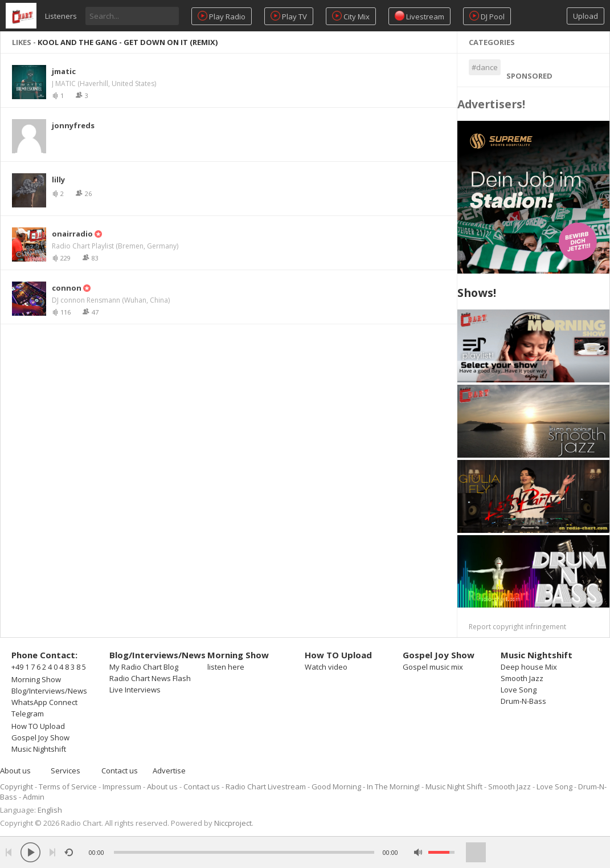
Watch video (326, 667)
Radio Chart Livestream (266, 787)
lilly (58, 180)
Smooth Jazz (522, 678)
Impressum (122, 787)
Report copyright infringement (517, 627)
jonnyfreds (73, 125)
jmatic (64, 71)
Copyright (17, 787)
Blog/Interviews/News (49, 691)
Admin (34, 797)
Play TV (289, 16)
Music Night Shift (454, 787)
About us (15, 771)
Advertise (169, 771)
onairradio (72, 234)
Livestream (419, 16)
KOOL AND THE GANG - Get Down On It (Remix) (128, 42)
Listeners (61, 16)
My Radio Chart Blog (144, 667)
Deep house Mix (529, 667)
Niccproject (233, 823)
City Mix (351, 16)
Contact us (120, 771)
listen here (226, 667)
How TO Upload (38, 726)
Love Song (519, 690)
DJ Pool (487, 16)
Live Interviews (135, 690)
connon (67, 288)
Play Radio (222, 16)
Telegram (28, 714)
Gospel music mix (433, 667)
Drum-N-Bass (523, 701)
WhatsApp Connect (44, 702)
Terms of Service (68, 787)
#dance (485, 67)
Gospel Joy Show (40, 737)
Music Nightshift (39, 749)
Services (65, 771)
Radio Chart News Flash (150, 678)
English (50, 810)
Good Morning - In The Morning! (366, 787)
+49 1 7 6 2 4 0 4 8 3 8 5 (49, 667)
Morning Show (36, 679)
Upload (586, 16)
